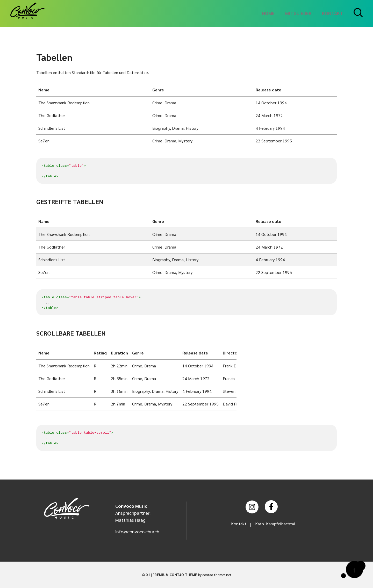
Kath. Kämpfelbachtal (276, 524)
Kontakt (236, 524)
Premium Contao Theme (175, 575)
